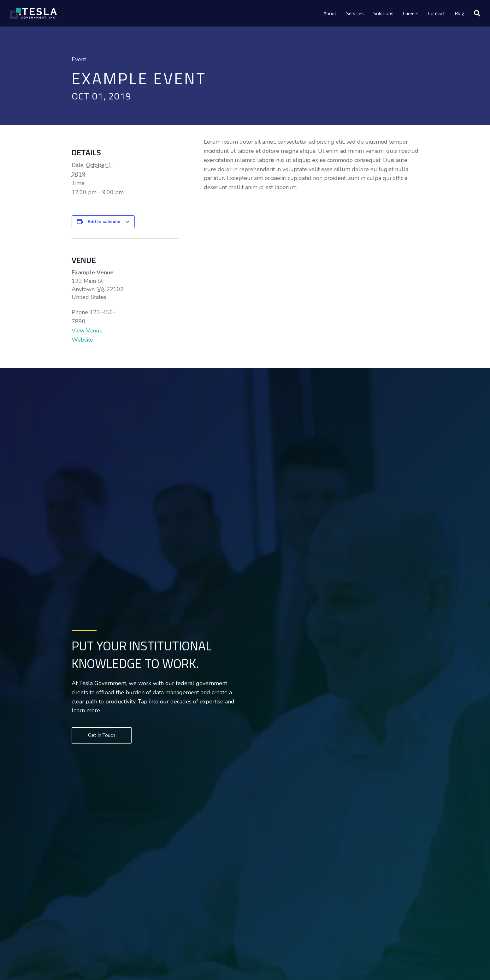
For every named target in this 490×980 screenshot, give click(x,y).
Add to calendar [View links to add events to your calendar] (104, 222)
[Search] (475, 13)
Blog (460, 13)
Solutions (383, 13)
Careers (411, 13)
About (330, 13)
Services (355, 13)
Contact (437, 13)
